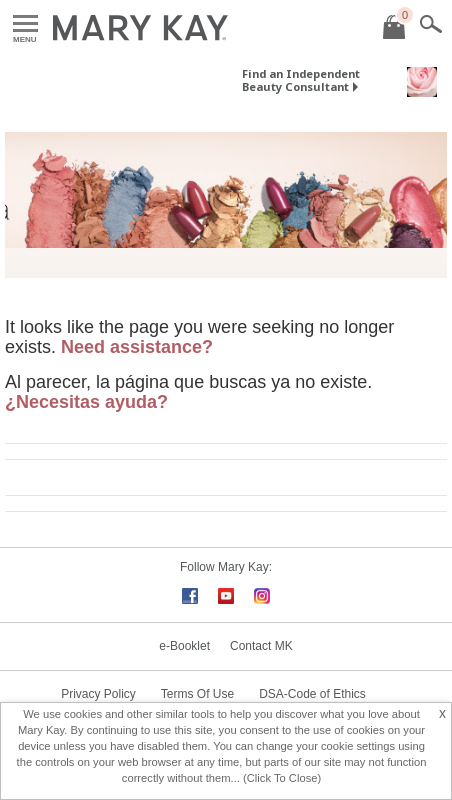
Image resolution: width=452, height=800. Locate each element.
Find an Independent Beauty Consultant (301, 80)
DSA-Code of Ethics (312, 694)
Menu (25, 24)
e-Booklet (184, 646)
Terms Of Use (197, 694)
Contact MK (261, 646)
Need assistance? (137, 347)
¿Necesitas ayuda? (86, 402)
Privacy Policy (98, 694)
